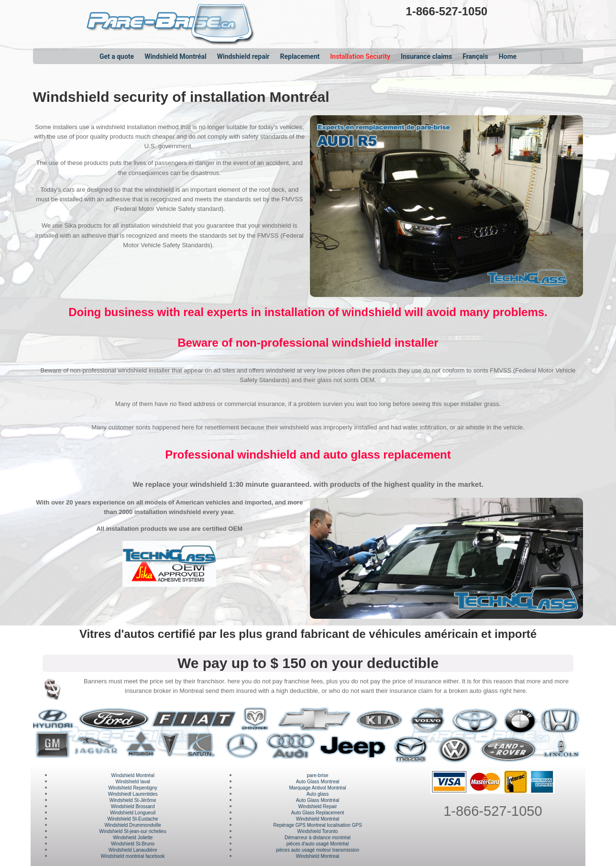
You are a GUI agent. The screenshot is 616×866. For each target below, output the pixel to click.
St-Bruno (144, 844)
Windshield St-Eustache (133, 819)
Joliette (144, 838)
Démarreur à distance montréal (318, 838)
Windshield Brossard (133, 806)
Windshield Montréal (133, 775)
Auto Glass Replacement (318, 813)
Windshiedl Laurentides (133, 794)
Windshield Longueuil (133, 813)
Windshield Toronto (318, 831)
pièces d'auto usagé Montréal (318, 844)
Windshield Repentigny (132, 788)
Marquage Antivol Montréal (318, 788)
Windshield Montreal (318, 856)
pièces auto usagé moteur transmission (318, 850)
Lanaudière (145, 850)
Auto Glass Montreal (318, 782)
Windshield (111, 831)
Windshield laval (132, 782)
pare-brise (317, 775)
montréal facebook (145, 856)
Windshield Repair (317, 806)
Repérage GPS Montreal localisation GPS (318, 825)
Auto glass (318, 794)
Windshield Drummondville (132, 825)
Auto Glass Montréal (318, 800)
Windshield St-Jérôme (133, 800)
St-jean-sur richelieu (144, 831)
